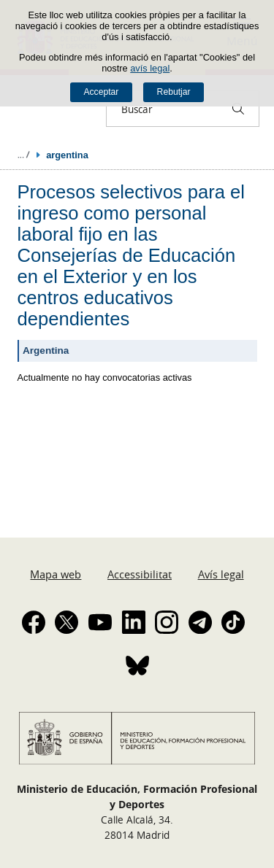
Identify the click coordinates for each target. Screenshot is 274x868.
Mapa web (56, 574)
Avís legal (221, 574)
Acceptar (101, 92)
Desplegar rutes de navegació (23, 155)
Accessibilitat (140, 574)
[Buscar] (238, 109)
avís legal (150, 68)
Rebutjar (174, 92)
